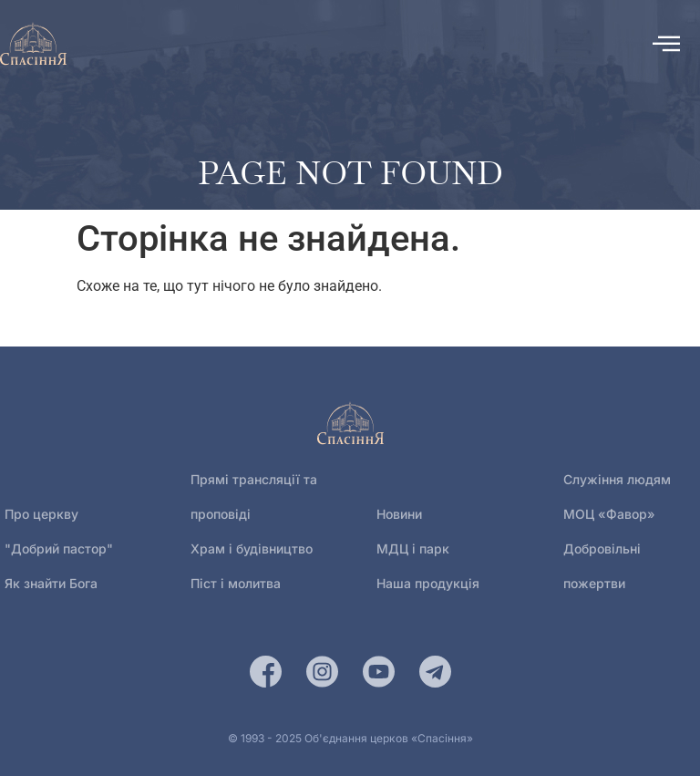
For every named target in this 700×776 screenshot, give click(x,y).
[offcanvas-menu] (666, 44)
